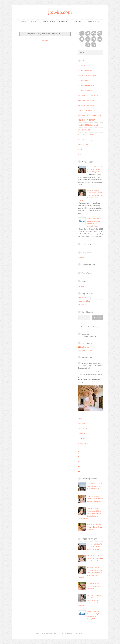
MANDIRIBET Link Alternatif (88, 125)
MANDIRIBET (83, 80)
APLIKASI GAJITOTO (86, 100)
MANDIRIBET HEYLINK (86, 85)
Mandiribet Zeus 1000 (86, 135)
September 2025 (84, 298)
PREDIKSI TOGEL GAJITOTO (89, 95)
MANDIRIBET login (85, 70)
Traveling (77, 22)
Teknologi (64, 22)
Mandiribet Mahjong (85, 140)
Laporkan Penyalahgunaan (89, 335)
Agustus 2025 (83, 301)
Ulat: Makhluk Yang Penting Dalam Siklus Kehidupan (95, 527)
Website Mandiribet (85, 130)
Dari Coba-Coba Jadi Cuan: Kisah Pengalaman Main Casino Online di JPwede (89, 600)
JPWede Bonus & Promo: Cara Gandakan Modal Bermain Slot (90, 366)
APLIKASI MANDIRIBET (87, 120)
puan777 (81, 155)
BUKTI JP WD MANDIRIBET (88, 110)
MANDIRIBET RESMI (86, 90)
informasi (81, 257)
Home (24, 22)
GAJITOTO (82, 66)
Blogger (97, 327)
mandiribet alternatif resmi (87, 75)
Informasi (35, 22)
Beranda (45, 40)
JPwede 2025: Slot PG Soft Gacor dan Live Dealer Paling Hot (95, 169)
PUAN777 (82, 150)
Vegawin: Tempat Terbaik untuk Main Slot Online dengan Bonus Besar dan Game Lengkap (91, 195)
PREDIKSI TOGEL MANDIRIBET (90, 115)
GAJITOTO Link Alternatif (87, 105)
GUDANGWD (83, 145)
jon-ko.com (60, 12)
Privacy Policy (92, 22)
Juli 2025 (81, 304)
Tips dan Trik (49, 22)
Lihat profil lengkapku (86, 350)
